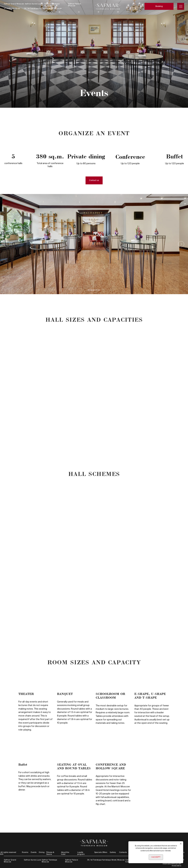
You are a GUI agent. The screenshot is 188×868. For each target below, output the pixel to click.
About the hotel (65, 853)
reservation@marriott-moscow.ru (172, 865)
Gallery (113, 852)
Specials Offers (101, 852)
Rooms (25, 852)
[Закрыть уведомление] (181, 844)
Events (34, 852)
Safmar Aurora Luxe (33, 4)
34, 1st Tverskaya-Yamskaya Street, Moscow (43, 8)
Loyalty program (81, 853)
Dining (42, 852)
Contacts (123, 852)
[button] (94, 180)
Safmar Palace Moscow (74, 5)
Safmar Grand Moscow (14, 4)
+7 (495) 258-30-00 (12, 8)
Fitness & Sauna (50, 853)
